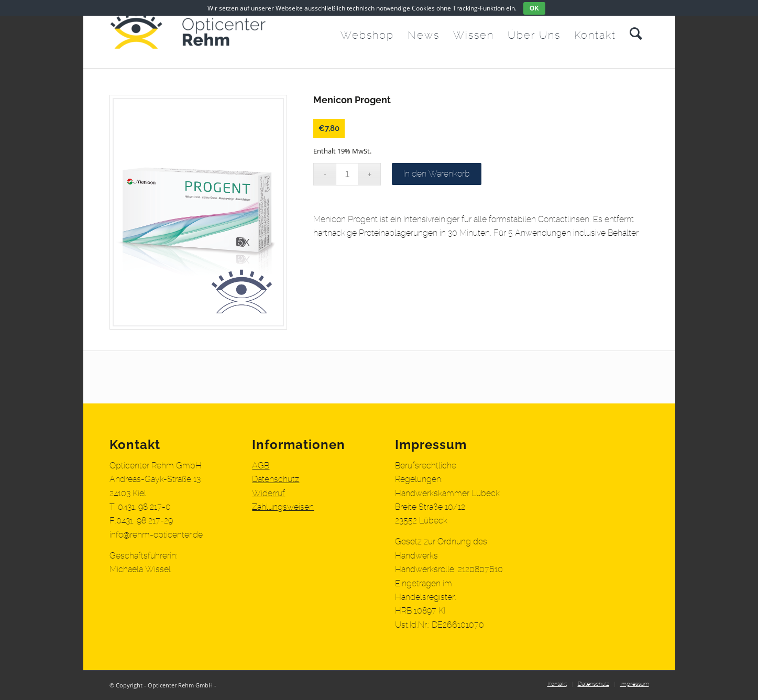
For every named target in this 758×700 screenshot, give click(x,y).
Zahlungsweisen (283, 507)
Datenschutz (276, 479)
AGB (261, 466)
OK (534, 8)
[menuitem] (367, 34)
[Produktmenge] (347, 174)
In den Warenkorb (437, 174)
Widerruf (268, 494)
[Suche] (636, 34)
